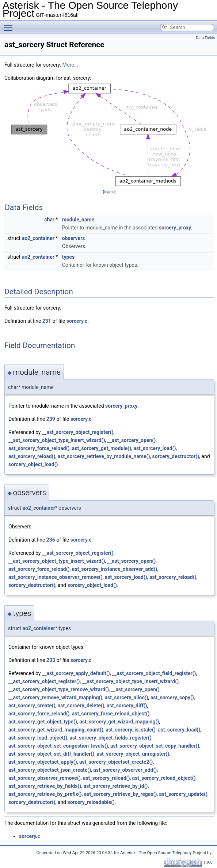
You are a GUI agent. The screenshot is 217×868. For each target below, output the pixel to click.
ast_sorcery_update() (183, 794)
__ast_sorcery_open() (132, 440)
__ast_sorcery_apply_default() (76, 673)
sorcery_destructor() (176, 456)
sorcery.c (77, 321)
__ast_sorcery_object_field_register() (154, 673)
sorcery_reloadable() (91, 802)
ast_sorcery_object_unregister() (133, 754)
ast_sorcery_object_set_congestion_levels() (58, 746)
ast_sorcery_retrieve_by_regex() (121, 794)
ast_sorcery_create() (32, 706)
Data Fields (205, 38)
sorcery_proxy (175, 228)
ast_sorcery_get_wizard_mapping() (119, 722)
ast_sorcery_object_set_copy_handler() (155, 746)
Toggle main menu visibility (10, 25)
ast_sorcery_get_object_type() (43, 722)
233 (51, 660)
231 (47, 321)
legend (109, 192)
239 (51, 419)
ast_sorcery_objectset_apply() (43, 762)
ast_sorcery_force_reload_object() (111, 714)
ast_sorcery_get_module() (102, 448)
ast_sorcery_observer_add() (125, 770)
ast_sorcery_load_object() (38, 738)
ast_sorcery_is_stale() (131, 730)
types (68, 257)
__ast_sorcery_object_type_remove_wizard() (59, 689)
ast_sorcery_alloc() (127, 697)
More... (70, 65)
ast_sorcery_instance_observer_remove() (56, 577)
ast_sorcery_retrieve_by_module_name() (104, 456)
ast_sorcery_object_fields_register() (110, 738)
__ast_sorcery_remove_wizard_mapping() (55, 697)
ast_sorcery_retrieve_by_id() (116, 786)
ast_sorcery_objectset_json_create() (50, 770)
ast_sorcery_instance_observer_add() (115, 569)
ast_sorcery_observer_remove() (45, 778)
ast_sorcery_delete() (81, 706)
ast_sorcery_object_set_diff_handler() (51, 754)
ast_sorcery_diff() (127, 706)
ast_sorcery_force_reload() (39, 448)
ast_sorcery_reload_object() (164, 778)
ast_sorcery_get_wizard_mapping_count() (56, 730)
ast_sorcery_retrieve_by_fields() (45, 786)
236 (51, 540)
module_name (78, 220)
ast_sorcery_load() (155, 448)
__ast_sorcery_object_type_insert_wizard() (57, 440)
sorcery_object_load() (33, 464)
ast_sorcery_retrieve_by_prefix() (45, 794)
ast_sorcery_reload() (32, 456)
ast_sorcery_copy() (172, 697)
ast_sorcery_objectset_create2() (116, 762)
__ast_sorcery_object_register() (78, 432)
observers (74, 238)
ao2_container (38, 238)
